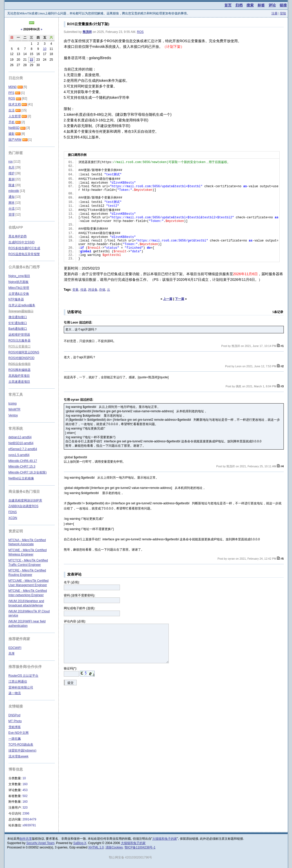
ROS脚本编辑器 (20, 370)
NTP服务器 (16, 299)
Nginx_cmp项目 (19, 276)
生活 (12, 110)
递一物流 (15, 693)
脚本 (12, 203)
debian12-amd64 (20, 437)
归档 (239, 5)
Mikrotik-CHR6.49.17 (23, 461)
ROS (140, 32)
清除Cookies (114, 847)
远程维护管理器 (19, 335)
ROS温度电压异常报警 (24, 254)
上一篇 (168, 299)
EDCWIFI (15, 648)
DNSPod (15, 715)
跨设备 (93, 290)
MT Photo (15, 721)
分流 (12, 209)
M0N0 (13, 87)
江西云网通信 (18, 682)
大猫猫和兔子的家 (165, 839)
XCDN (13, 518)
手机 (12, 122)
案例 (12, 179)
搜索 (250, 5)
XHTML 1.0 (96, 847)
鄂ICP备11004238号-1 (140, 847)
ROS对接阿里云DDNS (24, 352)
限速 (12, 185)
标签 (261, 5)
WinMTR (15, 409)
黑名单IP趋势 (18, 236)
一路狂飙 (15, 739)
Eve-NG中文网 (19, 733)
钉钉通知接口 (18, 323)
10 (45, 49)
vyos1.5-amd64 (19, 455)
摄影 (12, 134)
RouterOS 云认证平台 (24, 676)
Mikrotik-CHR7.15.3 (22, 467)
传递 (83, 290)
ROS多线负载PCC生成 (24, 248)
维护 (12, 173)
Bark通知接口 (18, 329)
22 (32, 60)
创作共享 (26, 839)
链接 (283, 5)
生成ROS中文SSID (22, 242)
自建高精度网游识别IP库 (25, 500)
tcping (13, 404)
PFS (11, 93)
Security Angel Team (40, 843)
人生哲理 (15, 116)
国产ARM (15, 140)
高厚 (12, 654)
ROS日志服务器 (20, 341)
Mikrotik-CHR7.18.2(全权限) (28, 472)
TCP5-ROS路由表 (21, 745)
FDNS (13, 512)
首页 (228, 5)
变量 (75, 290)
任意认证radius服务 (22, 305)
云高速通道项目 (19, 382)
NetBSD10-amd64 (21, 443)
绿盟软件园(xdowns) (23, 750)
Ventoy (13, 415)
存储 (102, 290)
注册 (275, 13)
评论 (272, 5)
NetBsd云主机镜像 (21, 478)
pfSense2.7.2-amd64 (23, 449)
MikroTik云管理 (19, 288)
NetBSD (14, 128)
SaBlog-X (80, 843)
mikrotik (14, 191)
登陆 (283, 13)
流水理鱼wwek (19, 756)
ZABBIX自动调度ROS (24, 506)
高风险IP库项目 (19, 376)
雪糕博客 (15, 727)
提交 (70, 683)
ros (11, 162)
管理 (12, 214)
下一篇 (180, 299)
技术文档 (15, 104)
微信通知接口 (18, 317)
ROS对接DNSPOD (21, 358)
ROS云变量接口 (20, 346)
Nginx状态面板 (19, 282)
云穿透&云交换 (19, 294)
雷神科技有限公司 (21, 687)
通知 (12, 197)
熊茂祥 (87, 32)
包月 (12, 167)
